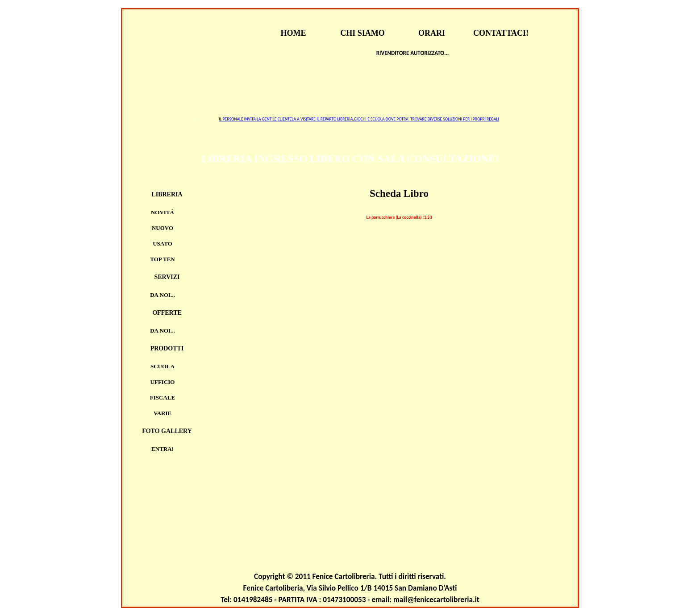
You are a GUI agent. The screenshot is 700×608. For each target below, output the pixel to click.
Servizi (167, 277)
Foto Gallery (167, 431)
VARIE (162, 413)
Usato (162, 244)
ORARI (432, 33)
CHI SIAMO (362, 33)
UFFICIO (163, 382)
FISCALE (162, 398)
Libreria (167, 194)
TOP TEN (162, 259)
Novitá (162, 212)
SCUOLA (162, 366)
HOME (294, 33)
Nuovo (162, 228)
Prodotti (167, 348)
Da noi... (162, 295)
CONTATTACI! (501, 33)
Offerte (167, 313)
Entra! (162, 449)
